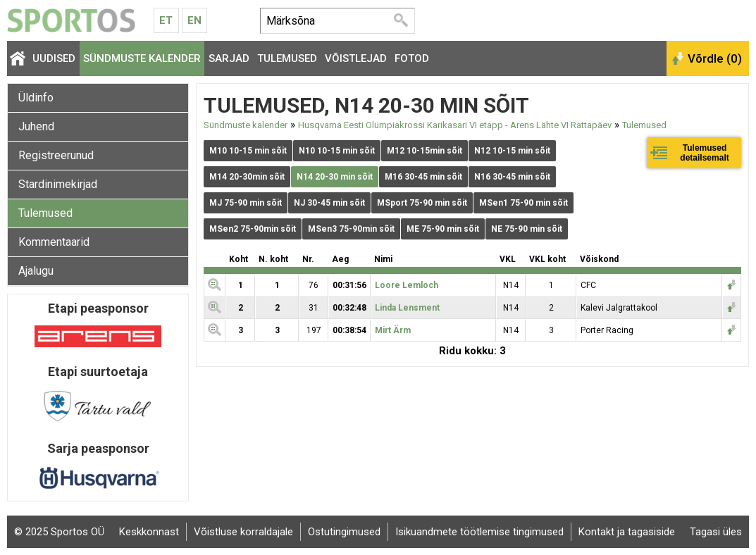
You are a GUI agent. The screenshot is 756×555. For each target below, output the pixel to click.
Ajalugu (36, 271)
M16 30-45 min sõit (423, 177)
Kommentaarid (54, 242)
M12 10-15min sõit (425, 151)
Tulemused (287, 58)
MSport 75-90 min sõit (422, 203)
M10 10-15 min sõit (248, 151)
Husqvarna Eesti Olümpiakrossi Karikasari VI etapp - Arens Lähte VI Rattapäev (455, 125)
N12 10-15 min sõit (512, 151)
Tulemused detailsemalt (704, 153)
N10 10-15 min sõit (337, 151)
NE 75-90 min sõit (527, 229)
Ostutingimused (344, 532)
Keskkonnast (149, 532)
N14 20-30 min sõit (335, 177)
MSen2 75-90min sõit (253, 229)
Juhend (36, 126)
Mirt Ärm (393, 330)
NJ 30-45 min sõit (329, 203)
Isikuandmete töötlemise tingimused (479, 532)
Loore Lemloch (407, 285)
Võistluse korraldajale (243, 532)
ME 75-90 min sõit (443, 229)
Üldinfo (36, 98)
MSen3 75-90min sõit (351, 229)
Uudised (54, 58)
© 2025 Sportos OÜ (59, 532)
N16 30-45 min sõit (512, 177)
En (194, 20)
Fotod (412, 58)
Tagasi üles (716, 532)
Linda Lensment (407, 308)
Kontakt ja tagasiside (627, 532)
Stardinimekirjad (58, 184)
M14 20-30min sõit (247, 177)
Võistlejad (356, 58)
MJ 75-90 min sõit (246, 203)
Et (166, 20)
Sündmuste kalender (142, 58)
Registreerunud (56, 155)
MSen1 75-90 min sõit (523, 203)
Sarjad (229, 58)
